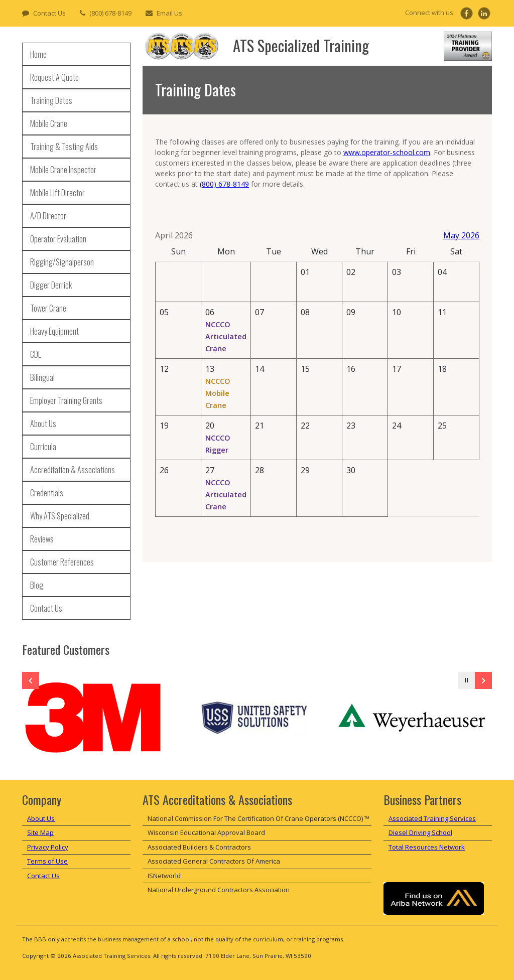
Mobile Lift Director (57, 193)
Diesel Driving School (420, 832)
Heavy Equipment (54, 331)
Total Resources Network (427, 847)
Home (38, 54)
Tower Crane (48, 308)
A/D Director (48, 216)
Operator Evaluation (58, 239)
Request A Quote (54, 77)
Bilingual (42, 377)
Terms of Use (47, 861)
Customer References (62, 562)
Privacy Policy (48, 847)
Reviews (42, 539)
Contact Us (49, 13)
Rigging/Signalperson (62, 262)
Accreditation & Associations (73, 470)
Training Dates (51, 100)
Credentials (47, 493)
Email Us (169, 13)
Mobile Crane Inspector (63, 170)
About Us (43, 424)
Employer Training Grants (66, 400)
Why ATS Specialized (60, 516)
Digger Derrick (51, 285)
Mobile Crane (49, 123)
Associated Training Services (432, 818)
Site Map (40, 832)
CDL (36, 354)
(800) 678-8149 (110, 13)
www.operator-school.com (387, 152)
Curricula (43, 447)
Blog (37, 585)
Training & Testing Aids (64, 147)
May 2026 (461, 235)
